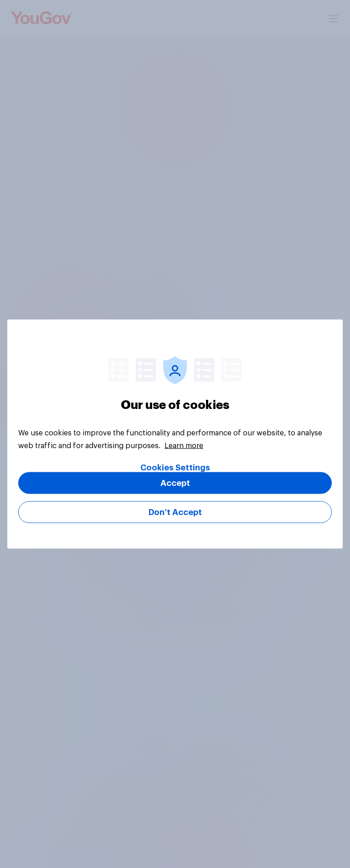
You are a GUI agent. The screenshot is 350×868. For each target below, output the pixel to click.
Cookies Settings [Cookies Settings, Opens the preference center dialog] (175, 468)
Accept (175, 483)
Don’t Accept (175, 512)
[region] (175, 434)
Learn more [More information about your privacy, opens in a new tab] (184, 446)
